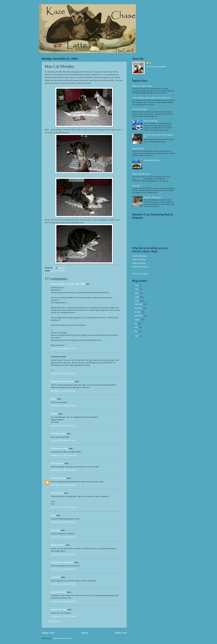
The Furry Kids (57, 493)
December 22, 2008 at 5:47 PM (63, 554)
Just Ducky (56, 577)
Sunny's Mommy (58, 545)
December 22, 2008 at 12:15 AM (64, 349)
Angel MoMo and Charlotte (62, 562)
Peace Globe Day (151, 121)
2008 (137, 301)
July (136, 323)
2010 (137, 293)
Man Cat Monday (58, 271)
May (136, 331)
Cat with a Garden (59, 434)
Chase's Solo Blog (140, 256)
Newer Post (48, 633)
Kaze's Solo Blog (139, 260)
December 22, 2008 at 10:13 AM (64, 470)
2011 (137, 289)
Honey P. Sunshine (59, 610)
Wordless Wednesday (152, 197)
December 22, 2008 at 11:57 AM (64, 507)
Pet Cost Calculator (140, 274)
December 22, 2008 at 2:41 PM (63, 522)
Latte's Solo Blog (139, 263)
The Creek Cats (57, 463)
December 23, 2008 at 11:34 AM (64, 616)
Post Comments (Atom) (62, 638)
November (139, 308)
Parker (54, 399)
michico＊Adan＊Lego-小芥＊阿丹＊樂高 (68, 284)
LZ (150, 63)
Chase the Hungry (139, 109)
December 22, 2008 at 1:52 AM (63, 373)
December (139, 304)
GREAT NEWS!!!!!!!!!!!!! (141, 174)
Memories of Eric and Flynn (63, 382)
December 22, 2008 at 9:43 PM (63, 601)
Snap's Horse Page (140, 267)
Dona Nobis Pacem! (152, 160)
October (138, 312)
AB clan (54, 414)
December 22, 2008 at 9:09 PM (63, 584)
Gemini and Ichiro (59, 478)
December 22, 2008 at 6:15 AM (63, 426)
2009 (137, 297)
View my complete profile (156, 67)
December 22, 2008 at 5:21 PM (63, 537)
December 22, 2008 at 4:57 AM (63, 391)
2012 (137, 286)
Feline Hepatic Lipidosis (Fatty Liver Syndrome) (151, 98)
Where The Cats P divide (142, 86)
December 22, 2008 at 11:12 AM (64, 485)
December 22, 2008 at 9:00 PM (63, 569)
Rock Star (136, 186)
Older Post (121, 633)
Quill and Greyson (59, 592)
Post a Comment (55, 621)
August (137, 320)
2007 (137, 336)
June (137, 327)
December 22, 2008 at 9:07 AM (63, 440)
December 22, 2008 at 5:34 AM (63, 406)
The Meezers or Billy (60, 448)
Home (85, 633)
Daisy (53, 515)
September (139, 316)
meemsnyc (56, 530)
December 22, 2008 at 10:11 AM (64, 455)
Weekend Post (138, 149)
